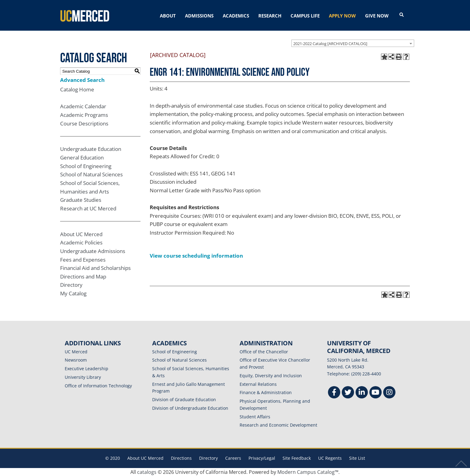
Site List (357, 458)
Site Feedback (297, 458)
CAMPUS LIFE (305, 16)
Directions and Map (83, 276)
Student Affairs (255, 417)
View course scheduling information (196, 256)
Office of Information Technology (98, 386)
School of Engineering (86, 166)
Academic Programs (84, 115)
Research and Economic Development (278, 425)
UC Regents (330, 458)
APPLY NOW (342, 16)
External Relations (258, 384)
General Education (82, 157)
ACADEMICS (236, 16)
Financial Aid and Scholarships (95, 268)
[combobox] (353, 43)
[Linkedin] (362, 393)
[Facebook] (334, 393)
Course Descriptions (84, 123)
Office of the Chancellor (264, 352)
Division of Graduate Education (184, 399)
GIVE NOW (377, 16)
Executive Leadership (87, 369)
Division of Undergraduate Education (190, 408)
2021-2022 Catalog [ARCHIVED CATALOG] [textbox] (330, 44)
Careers (233, 458)
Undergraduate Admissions (93, 251)
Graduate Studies (81, 200)
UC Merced (76, 352)
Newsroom (76, 360)
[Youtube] (376, 393)
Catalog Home (77, 89)
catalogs (147, 472)
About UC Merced (81, 234)
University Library (83, 377)
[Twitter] (348, 393)
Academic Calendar (83, 106)
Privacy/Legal (262, 458)
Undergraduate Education (91, 149)
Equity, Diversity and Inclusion (271, 376)
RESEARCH (270, 16)
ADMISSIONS (199, 16)
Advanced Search (82, 80)
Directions (181, 458)
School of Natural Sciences (91, 174)
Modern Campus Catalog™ (308, 472)
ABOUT (168, 16)
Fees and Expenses (83, 260)
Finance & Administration (266, 392)
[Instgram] (389, 393)
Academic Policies (81, 242)
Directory (71, 285)
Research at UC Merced (88, 208)
